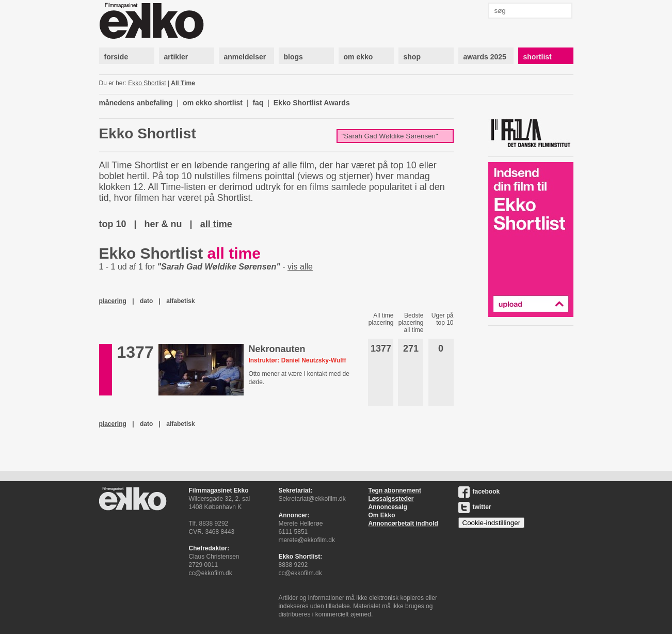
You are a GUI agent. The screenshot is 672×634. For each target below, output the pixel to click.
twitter (475, 507)
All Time (183, 83)
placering (113, 301)
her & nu (163, 224)
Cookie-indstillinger (492, 523)
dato (146, 301)
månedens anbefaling (136, 103)
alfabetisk (180, 301)
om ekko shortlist (213, 103)
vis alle (300, 267)
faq (258, 103)
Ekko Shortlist (147, 83)
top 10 (113, 224)
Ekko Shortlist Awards (312, 103)
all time (216, 224)
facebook (479, 492)
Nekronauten (277, 349)
